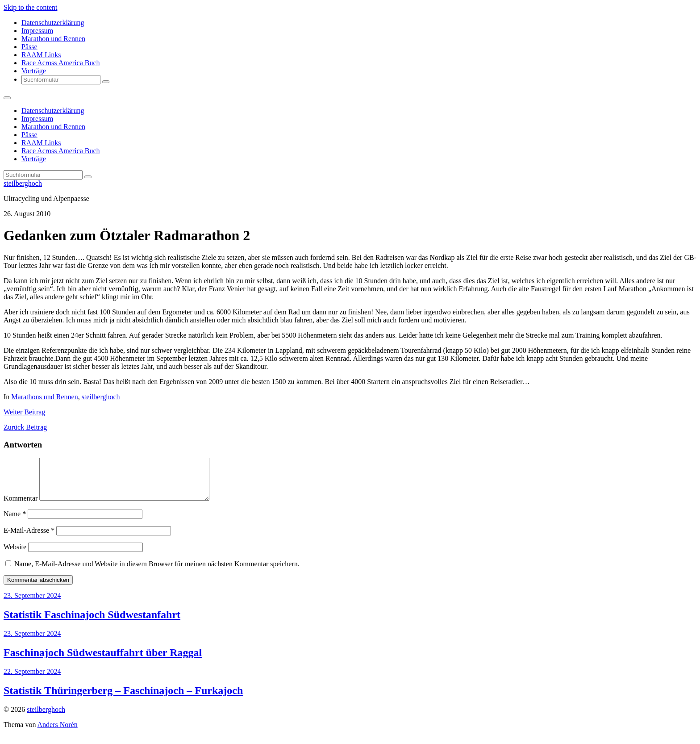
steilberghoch (23, 183)
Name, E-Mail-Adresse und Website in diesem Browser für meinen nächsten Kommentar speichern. (157, 572)
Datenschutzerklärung (53, 23)
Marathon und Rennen (53, 39)
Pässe (29, 47)
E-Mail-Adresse (29, 538)
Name (15, 522)
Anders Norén (58, 733)
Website (15, 555)
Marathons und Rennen (44, 397)
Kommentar (21, 506)
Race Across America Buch (61, 63)
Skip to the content (30, 7)
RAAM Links (41, 55)
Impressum (37, 31)
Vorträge (34, 71)
